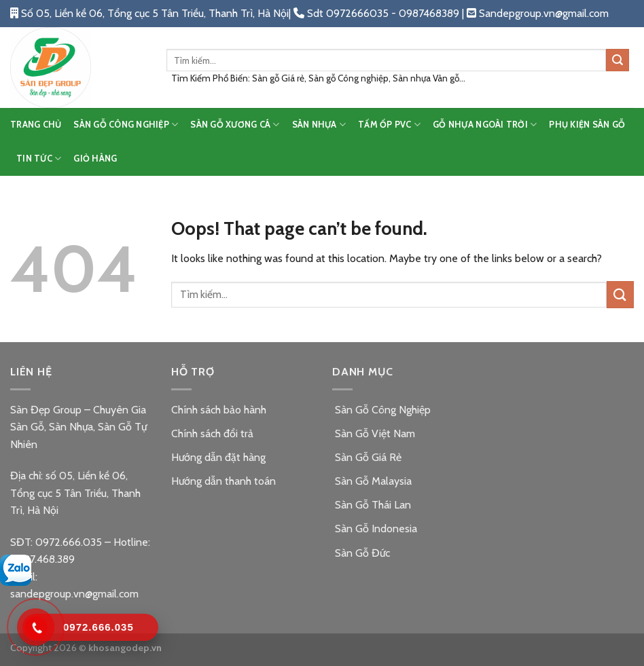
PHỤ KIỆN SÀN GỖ (587, 125)
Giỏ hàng (95, 159)
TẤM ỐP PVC (389, 125)
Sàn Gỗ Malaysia (372, 481)
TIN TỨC (39, 159)
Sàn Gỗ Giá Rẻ (367, 457)
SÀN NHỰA (319, 125)
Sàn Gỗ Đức (361, 553)
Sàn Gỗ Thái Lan (372, 505)
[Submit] (618, 60)
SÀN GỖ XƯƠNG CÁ (235, 125)
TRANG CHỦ (36, 125)
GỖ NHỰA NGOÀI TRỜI (485, 125)
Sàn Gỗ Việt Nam (374, 433)
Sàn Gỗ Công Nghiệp (381, 410)
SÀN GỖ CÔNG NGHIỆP (126, 125)
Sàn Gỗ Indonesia (375, 529)
